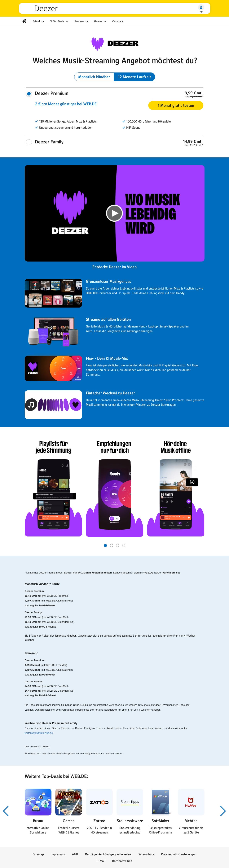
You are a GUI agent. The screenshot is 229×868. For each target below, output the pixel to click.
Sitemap (38, 854)
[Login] (201, 7)
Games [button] (101, 22)
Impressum (58, 854)
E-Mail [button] (39, 22)
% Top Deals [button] (60, 22)
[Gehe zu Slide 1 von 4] (105, 545)
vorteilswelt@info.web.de (39, 733)
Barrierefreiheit (122, 861)
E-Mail (101, 861)
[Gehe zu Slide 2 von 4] (112, 545)
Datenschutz (146, 854)
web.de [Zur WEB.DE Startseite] (28, 8)
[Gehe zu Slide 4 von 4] (124, 545)
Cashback (118, 21)
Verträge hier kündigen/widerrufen (108, 854)
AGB (75, 854)
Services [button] (82, 22)
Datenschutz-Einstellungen (179, 854)
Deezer (46, 8)
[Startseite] (24, 21)
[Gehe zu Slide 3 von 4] (118, 545)
